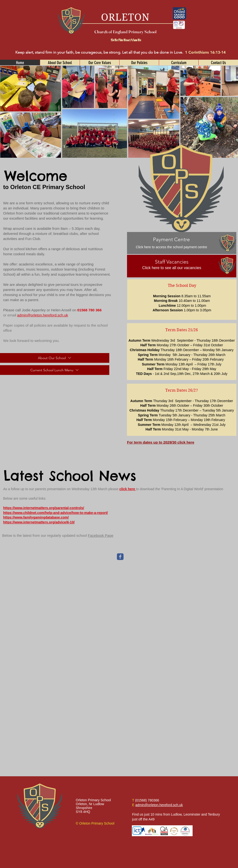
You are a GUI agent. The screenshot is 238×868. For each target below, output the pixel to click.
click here (128, 489)
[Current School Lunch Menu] (55, 370)
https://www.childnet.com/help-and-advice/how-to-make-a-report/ (55, 513)
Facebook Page (101, 535)
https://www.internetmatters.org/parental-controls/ (44, 508)
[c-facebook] (120, 557)
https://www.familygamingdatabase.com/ (36, 517)
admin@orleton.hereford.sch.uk (43, 315)
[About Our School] (55, 358)
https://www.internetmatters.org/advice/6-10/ (39, 522)
